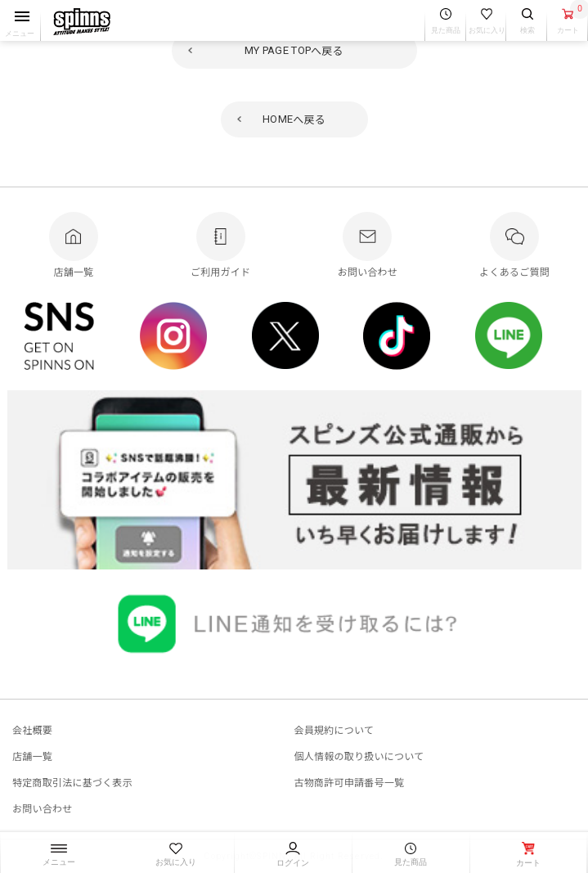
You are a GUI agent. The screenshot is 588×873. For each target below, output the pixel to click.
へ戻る (294, 50)
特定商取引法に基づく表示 (72, 782)
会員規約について (334, 729)
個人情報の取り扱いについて (359, 756)
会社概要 (32, 729)
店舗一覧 (32, 756)
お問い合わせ (42, 808)
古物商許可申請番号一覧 (350, 782)
